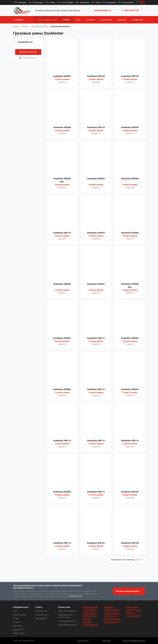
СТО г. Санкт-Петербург (65, 2)
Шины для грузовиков (67, 611)
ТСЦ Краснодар (89, 613)
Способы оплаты (43, 615)
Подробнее (62, 82)
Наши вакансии (19, 615)
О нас (78, 20)
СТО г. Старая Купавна (126, 2)
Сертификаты (138, 20)
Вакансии (122, 20)
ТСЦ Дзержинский (90, 607)
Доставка (80, 27)
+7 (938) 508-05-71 (90, 616)
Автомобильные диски (68, 625)
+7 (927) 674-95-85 (133, 616)
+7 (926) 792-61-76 (112, 616)
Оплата (140, 27)
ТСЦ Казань (130, 613)
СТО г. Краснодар (20, 2)
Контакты (91, 20)
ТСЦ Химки (109, 607)
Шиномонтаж (106, 20)
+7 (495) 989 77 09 (130, 10)
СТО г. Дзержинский (82, 2)
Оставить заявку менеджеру (127, 591)
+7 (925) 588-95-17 (112, 622)
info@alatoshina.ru (103, 10)
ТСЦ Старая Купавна (113, 619)
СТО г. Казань (50, 2)
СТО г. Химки (96, 2)
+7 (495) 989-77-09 (75, 596)
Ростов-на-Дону (132, 607)
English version (19, 633)
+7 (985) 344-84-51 (90, 610)
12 (137, 560)
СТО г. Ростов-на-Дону (36, 2)
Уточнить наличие (62, 79)
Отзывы (111, 27)
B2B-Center (17, 626)
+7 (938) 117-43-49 (133, 610)
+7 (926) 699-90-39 (112, 610)
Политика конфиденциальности (134, 641)
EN (142, 2)
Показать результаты (28, 52)
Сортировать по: (25, 42)
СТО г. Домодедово (109, 2)
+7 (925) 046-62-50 (90, 625)
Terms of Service (83, 641)
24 (139, 560)
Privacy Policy (107, 641)
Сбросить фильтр (28, 58)
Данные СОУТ (19, 630)
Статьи (16, 618)
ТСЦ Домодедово (111, 613)
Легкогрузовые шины (67, 621)
